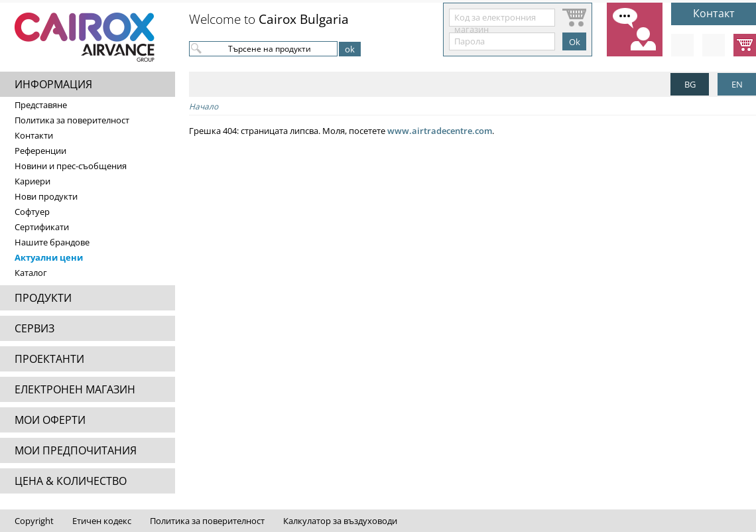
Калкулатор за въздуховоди (340, 521)
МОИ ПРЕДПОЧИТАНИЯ (76, 450)
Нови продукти (46, 196)
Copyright (34, 521)
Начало (204, 106)
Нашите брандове (52, 242)
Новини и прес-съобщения (71, 166)
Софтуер (32, 212)
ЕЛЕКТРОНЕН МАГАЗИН (75, 389)
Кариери (32, 181)
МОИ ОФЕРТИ (50, 420)
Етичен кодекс (102, 521)
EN (737, 84)
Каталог (31, 273)
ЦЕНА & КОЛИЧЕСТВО (71, 481)
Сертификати (42, 227)
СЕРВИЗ (34, 328)
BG (690, 84)
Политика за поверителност (72, 120)
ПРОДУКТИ (43, 298)
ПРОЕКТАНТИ (49, 359)
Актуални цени (49, 257)
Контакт (714, 13)
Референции (40, 151)
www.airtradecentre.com (440, 131)
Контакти (34, 135)
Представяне (41, 105)
